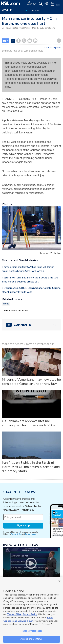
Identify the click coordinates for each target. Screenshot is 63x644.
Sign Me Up (23, 525)
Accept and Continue (32, 639)
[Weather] (32, 3)
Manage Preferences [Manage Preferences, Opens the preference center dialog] (32, 631)
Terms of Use (16, 534)
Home (35, 11)
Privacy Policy (30, 614)
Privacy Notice (30, 534)
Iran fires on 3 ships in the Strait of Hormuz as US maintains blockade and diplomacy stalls (31, 467)
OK (59, 581)
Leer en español (53, 48)
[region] (32, 610)
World (6, 304)
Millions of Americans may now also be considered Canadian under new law (31, 382)
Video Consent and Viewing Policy (28, 619)
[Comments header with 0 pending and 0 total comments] (32, 325)
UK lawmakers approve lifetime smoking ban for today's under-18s (28, 423)
